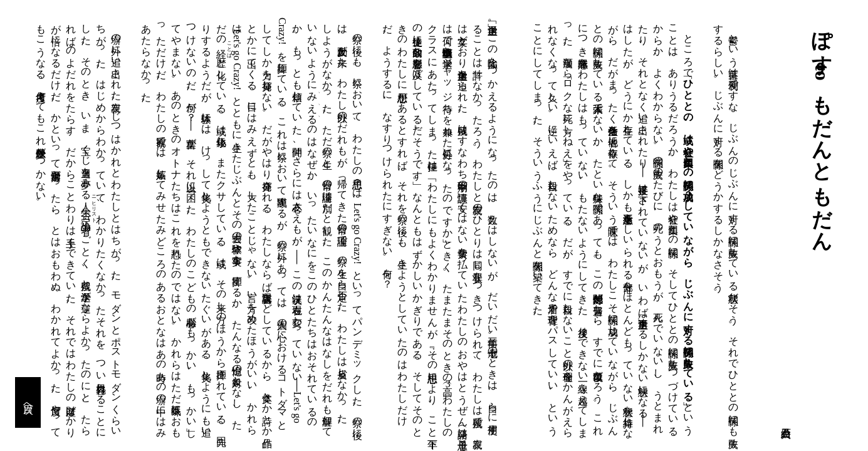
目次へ (29, 403)
